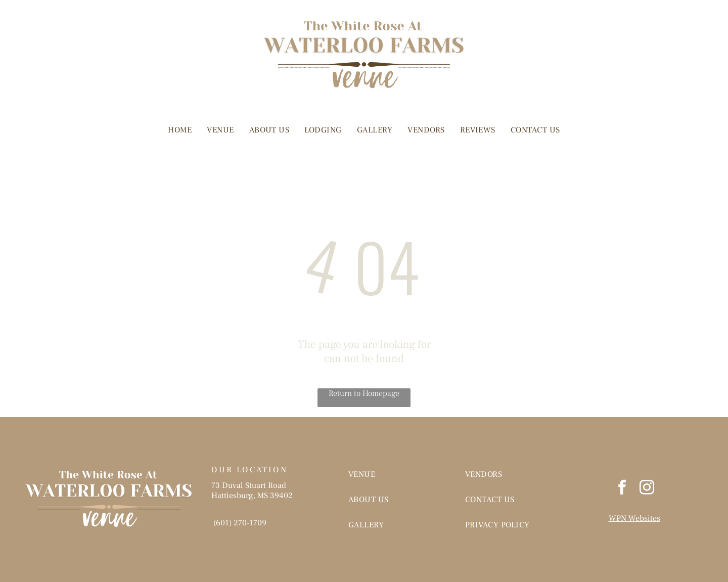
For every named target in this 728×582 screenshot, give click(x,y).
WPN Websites (634, 518)
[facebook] (622, 489)
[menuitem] (180, 130)
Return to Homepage (364, 393)
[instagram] (647, 489)
